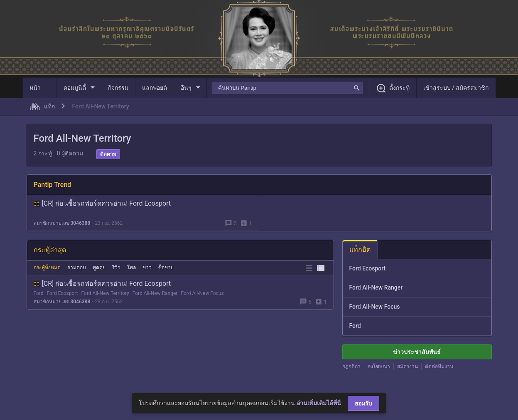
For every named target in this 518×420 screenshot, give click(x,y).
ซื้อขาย (166, 268)
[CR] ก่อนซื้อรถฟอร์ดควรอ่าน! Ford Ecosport (102, 203)
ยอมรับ (363, 403)
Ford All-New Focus (202, 293)
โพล (131, 268)
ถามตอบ (77, 268)
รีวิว (116, 268)
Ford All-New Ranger (155, 293)
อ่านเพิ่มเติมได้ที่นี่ (319, 403)
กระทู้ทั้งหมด (47, 268)
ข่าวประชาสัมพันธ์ (417, 352)
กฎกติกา (351, 366)
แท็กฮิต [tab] (360, 249)
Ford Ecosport (63, 293)
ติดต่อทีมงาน (439, 366)
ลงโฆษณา (379, 366)
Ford (39, 293)
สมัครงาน (408, 366)
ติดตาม (108, 154)
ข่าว (147, 268)
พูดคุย (99, 268)
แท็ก (49, 106)
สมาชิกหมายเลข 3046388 (62, 223)
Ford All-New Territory (105, 293)
